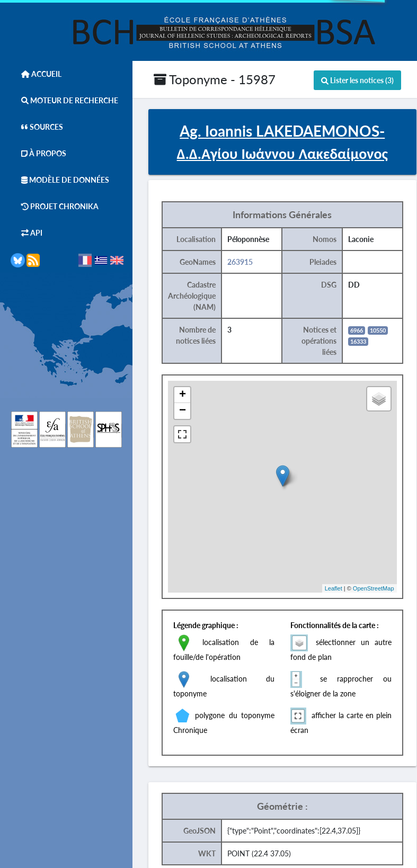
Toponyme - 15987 (215, 79)
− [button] (183, 411)
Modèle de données (60, 180)
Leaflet (334, 588)
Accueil (36, 74)
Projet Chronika (55, 206)
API (26, 233)
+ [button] (183, 395)
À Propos (38, 153)
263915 (240, 262)
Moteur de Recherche (64, 100)
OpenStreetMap (374, 588)
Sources (37, 127)
